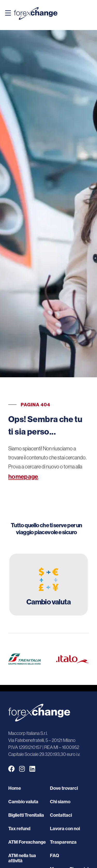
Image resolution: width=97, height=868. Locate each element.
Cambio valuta (23, 802)
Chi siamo (60, 802)
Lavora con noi (65, 829)
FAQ (54, 856)
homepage (23, 476)
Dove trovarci (64, 788)
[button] (8, 13)
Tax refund (19, 829)
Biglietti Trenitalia (26, 815)
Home (15, 788)
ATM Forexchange (27, 842)
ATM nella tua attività (22, 858)
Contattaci (61, 815)
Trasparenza (63, 842)
